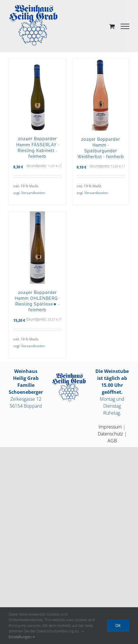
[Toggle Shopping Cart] (112, 26)
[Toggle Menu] (125, 26)
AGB (112, 441)
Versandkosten (33, 193)
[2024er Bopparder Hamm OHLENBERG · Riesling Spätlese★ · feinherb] (37, 248)
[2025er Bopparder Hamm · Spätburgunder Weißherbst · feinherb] (101, 94)
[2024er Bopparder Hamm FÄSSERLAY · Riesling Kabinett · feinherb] (37, 94)
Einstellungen (22, 637)
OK (118, 625)
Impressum (110, 427)
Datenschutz (110, 434)
